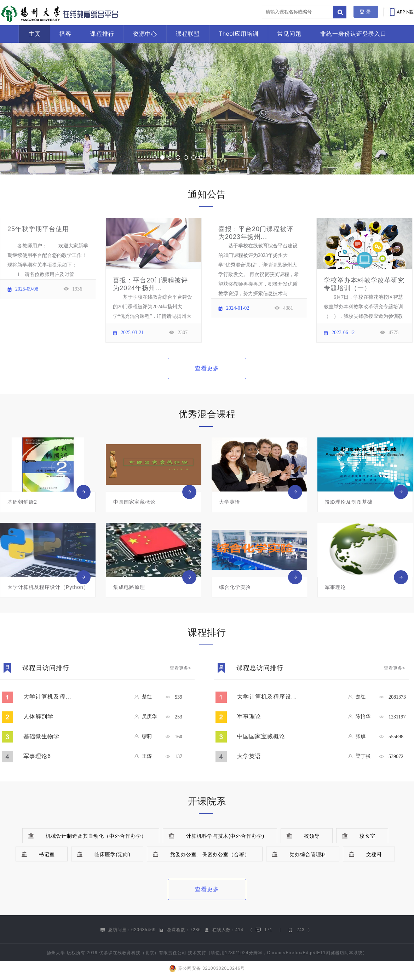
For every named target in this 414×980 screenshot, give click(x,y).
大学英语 (249, 756)
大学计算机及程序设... (267, 697)
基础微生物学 (41, 736)
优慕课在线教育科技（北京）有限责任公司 (143, 953)
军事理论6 (37, 756)
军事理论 (249, 717)
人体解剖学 (38, 717)
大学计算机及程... (47, 697)
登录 (366, 12)
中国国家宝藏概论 (261, 736)
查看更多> (180, 668)
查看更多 (207, 368)
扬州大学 (56, 953)
